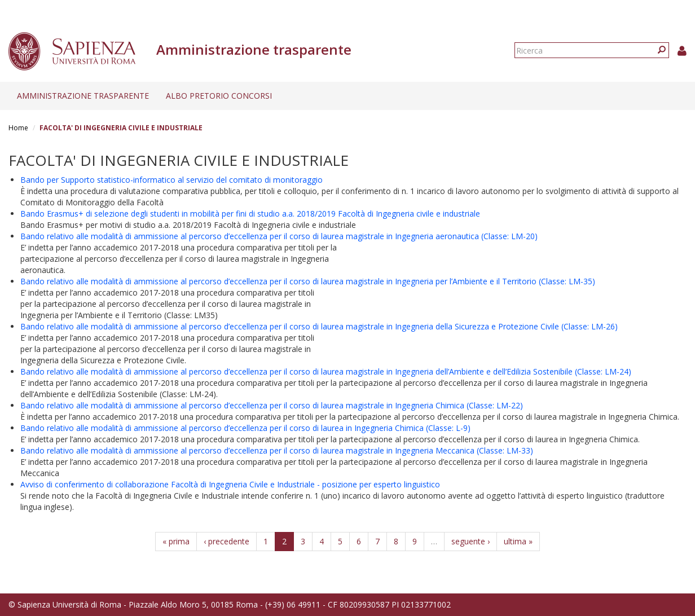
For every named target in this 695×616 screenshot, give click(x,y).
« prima (176, 541)
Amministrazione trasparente (83, 96)
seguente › (470, 541)
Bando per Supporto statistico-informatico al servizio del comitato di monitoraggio (171, 180)
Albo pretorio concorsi (219, 96)
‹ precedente (226, 541)
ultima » (518, 541)
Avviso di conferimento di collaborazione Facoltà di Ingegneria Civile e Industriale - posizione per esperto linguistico (230, 484)
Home (18, 128)
